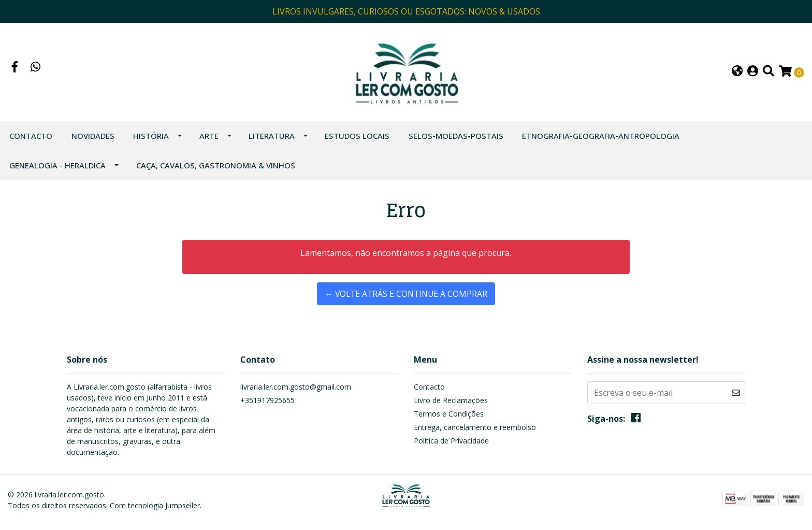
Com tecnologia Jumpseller (155, 510)
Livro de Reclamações (451, 404)
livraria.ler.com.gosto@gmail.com (296, 391)
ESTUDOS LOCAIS (357, 140)
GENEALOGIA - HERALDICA (57, 169)
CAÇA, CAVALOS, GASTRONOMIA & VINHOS (216, 169)
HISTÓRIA (151, 140)
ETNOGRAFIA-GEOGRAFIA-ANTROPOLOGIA (601, 140)
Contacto (31, 140)
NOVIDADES (93, 140)
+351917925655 (267, 404)
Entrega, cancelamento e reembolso (475, 431)
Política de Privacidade (451, 445)
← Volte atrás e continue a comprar (406, 298)
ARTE (209, 140)
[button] (737, 74)
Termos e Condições (449, 418)
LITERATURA (272, 140)
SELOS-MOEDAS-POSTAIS (456, 140)
